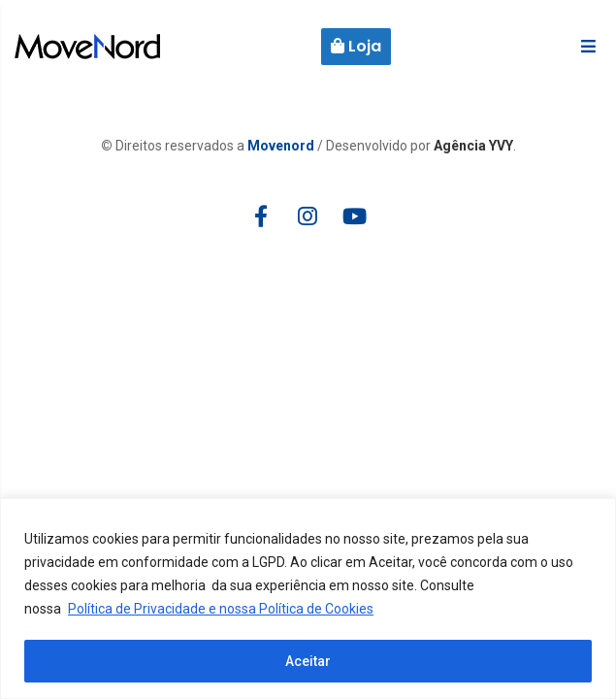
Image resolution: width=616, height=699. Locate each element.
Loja (356, 46)
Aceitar (308, 661)
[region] (308, 599)
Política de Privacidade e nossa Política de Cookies (221, 609)
